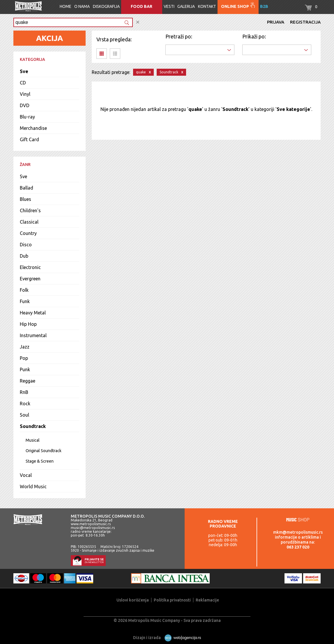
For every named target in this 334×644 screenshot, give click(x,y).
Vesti (169, 6)
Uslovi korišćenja (133, 600)
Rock (25, 404)
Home (66, 6)
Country (28, 233)
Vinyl (25, 94)
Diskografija (106, 6)
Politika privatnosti (172, 600)
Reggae (28, 381)
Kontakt (207, 6)
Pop (24, 358)
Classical (29, 222)
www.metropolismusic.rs (91, 524)
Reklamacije (207, 600)
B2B (264, 6)
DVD (25, 105)
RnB (24, 392)
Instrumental (33, 335)
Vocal (26, 475)
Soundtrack (33, 426)
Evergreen (30, 279)
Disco (26, 245)
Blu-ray (27, 117)
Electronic (30, 267)
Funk (25, 301)
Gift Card (29, 139)
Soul (24, 415)
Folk (24, 290)
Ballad (26, 188)
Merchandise (33, 128)
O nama (82, 6)
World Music (33, 486)
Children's (30, 210)
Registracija (305, 22)
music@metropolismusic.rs (93, 528)
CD (23, 83)
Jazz (25, 347)
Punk (25, 369)
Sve (24, 71)
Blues (25, 199)
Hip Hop (28, 324)
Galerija (186, 6)
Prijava (276, 22)
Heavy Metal (33, 313)
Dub (24, 256)
